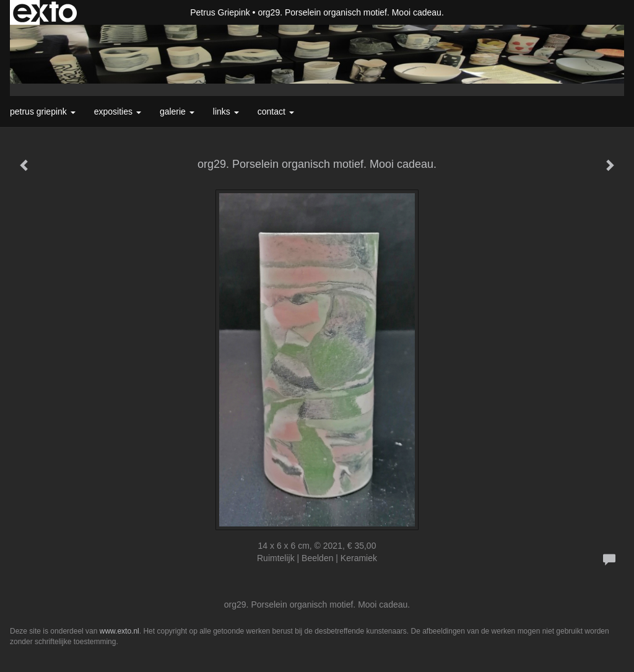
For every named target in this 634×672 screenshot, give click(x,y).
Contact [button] (276, 111)
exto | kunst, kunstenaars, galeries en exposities (45, 12)
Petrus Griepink (220, 12)
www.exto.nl (119, 631)
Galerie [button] (177, 111)
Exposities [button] (118, 111)
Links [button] (226, 111)
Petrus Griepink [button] (43, 111)
